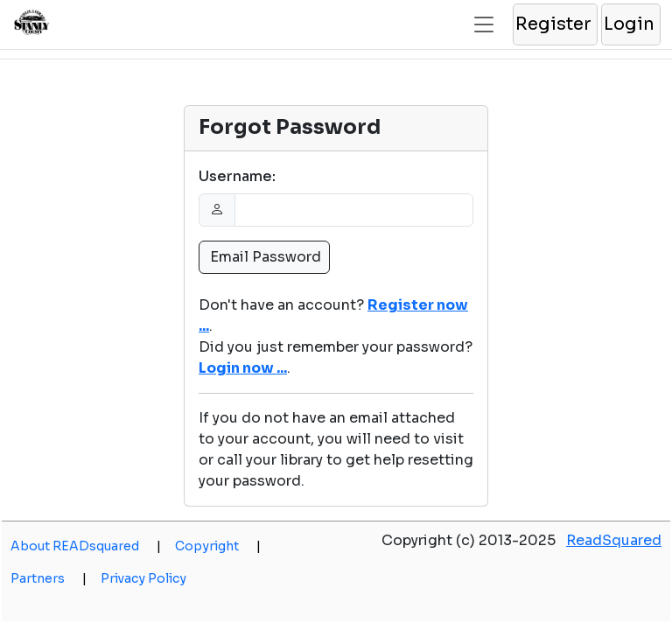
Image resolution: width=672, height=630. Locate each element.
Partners (49, 578)
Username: (237, 176)
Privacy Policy (143, 578)
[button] (554, 24)
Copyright (218, 546)
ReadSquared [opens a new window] (614, 540)
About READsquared (86, 546)
